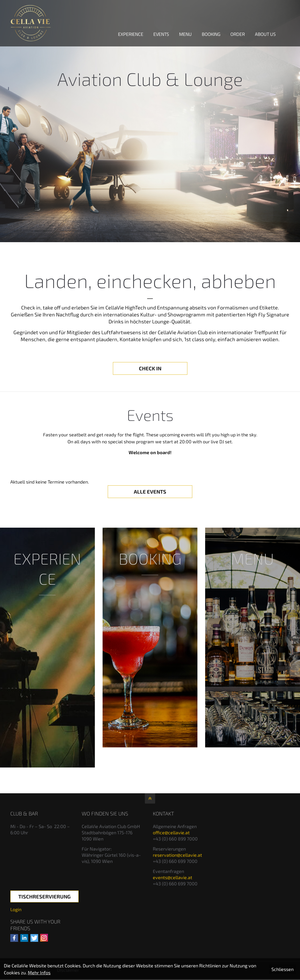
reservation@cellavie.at (177, 855)
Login (16, 909)
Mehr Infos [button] (39, 973)
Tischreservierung (44, 896)
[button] (14, 938)
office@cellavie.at (171, 832)
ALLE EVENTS (150, 492)
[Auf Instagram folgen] (44, 938)
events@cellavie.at (173, 877)
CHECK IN (150, 368)
